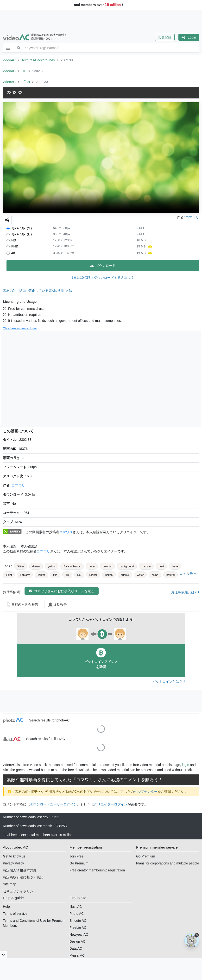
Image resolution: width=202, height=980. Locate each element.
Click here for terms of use (20, 328)
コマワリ (18, 485)
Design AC (77, 941)
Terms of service (15, 914)
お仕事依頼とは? (185, 592)
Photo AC (77, 914)
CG (24, 71)
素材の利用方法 (15, 291)
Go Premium (79, 863)
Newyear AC (79, 935)
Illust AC (76, 907)
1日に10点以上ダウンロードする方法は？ (103, 278)
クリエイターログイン (111, 804)
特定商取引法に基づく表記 (23, 877)
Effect (26, 82)
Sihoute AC (78, 921)
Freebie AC (78, 928)
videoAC (9, 60)
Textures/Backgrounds (38, 60)
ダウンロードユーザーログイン (53, 804)
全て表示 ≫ (188, 574)
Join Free (76, 856)
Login (189, 37)
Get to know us (14, 856)
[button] (167, 37)
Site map (9, 884)
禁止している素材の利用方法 (50, 291)
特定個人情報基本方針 (20, 870)
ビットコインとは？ (169, 681)
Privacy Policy (13, 863)
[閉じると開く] (3, 955)
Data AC (76, 948)
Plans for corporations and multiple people (168, 863)
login (186, 765)
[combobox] (112, 48)
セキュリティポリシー (20, 891)
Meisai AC (77, 955)
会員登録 (165, 37)
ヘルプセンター (146, 792)
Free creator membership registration (97, 870)
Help (6, 907)
